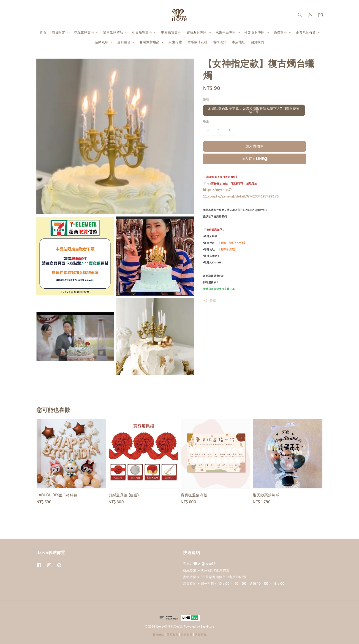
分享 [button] (210, 301)
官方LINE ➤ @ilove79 (199, 564)
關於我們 (257, 42)
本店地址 (239, 42)
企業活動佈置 (306, 32)
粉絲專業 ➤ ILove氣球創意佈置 (206, 570)
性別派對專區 (255, 32)
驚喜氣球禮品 (113, 32)
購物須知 (220, 42)
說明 (206, 99)
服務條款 (158, 635)
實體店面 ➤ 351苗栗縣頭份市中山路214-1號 (215, 577)
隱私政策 (173, 635)
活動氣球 (102, 42)
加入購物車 (255, 146)
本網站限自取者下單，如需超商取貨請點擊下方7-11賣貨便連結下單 (254, 110)
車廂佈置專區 (171, 32)
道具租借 (124, 42)
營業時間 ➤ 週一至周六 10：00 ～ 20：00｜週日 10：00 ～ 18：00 (234, 583)
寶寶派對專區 (197, 32)
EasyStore (207, 626)
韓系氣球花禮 (198, 42)
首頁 (43, 32)
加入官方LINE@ (254, 159)
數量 (206, 121)
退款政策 (187, 635)
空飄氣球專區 (84, 32)
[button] (300, 15)
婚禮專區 (280, 32)
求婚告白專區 (226, 32)
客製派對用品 (150, 42)
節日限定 (58, 32)
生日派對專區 (142, 32)
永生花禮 (175, 42)
